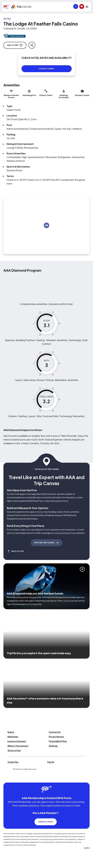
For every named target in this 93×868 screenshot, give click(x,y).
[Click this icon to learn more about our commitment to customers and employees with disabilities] (8, 779)
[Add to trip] (46, 225)
